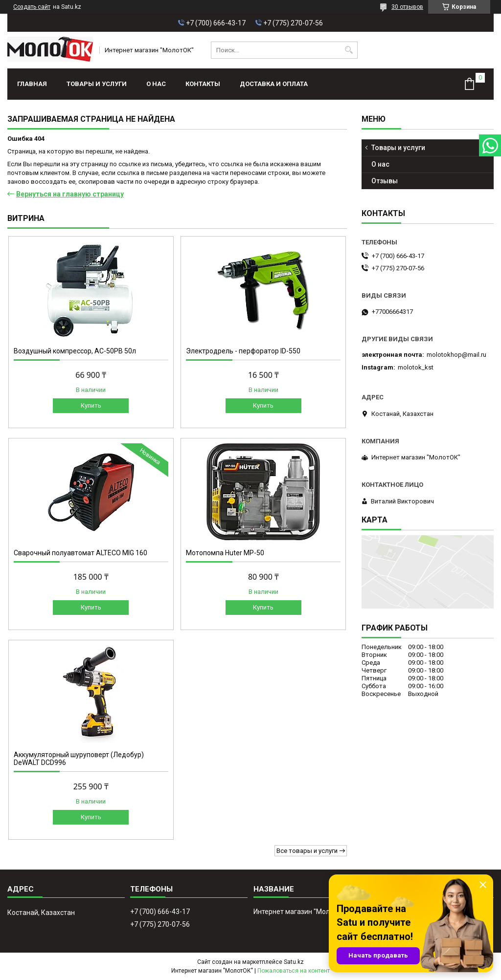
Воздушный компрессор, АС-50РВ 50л (75, 351)
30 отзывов (407, 7)
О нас (156, 84)
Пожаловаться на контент (294, 971)
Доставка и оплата (274, 84)
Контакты (203, 84)
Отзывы (385, 181)
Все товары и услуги (307, 851)
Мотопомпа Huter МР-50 (225, 553)
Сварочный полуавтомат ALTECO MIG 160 (80, 553)
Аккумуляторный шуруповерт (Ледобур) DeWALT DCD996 (79, 759)
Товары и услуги (97, 84)
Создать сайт (32, 7)
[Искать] (349, 50)
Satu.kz (294, 962)
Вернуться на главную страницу (70, 194)
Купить (91, 405)
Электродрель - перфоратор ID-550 (243, 351)
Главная (32, 84)
